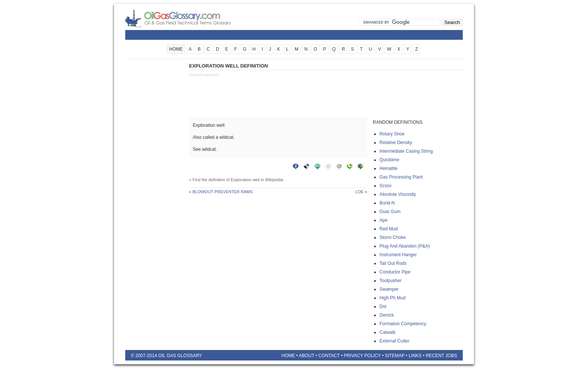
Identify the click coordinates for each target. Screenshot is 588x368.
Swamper (389, 289)
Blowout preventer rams (223, 192)
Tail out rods (393, 263)
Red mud (389, 229)
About (307, 356)
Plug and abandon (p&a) (405, 246)
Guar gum (390, 212)
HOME (176, 49)
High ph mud (392, 298)
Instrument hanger (398, 255)
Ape (383, 220)
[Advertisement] (155, 175)
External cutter (394, 341)
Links (415, 356)
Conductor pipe (395, 272)
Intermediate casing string (406, 151)
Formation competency (403, 324)
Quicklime (389, 160)
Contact (329, 356)
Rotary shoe (392, 134)
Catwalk (388, 332)
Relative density (396, 143)
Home (288, 356)
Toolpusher (391, 281)
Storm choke (393, 237)
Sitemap (394, 356)
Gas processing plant (401, 177)
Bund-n (387, 203)
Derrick (387, 315)
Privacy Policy (362, 356)
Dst (383, 306)
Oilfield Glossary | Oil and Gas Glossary (187, 18)
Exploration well (245, 180)
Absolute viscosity (398, 194)
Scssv (385, 186)
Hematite (388, 168)
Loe (360, 192)
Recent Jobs (441, 356)
